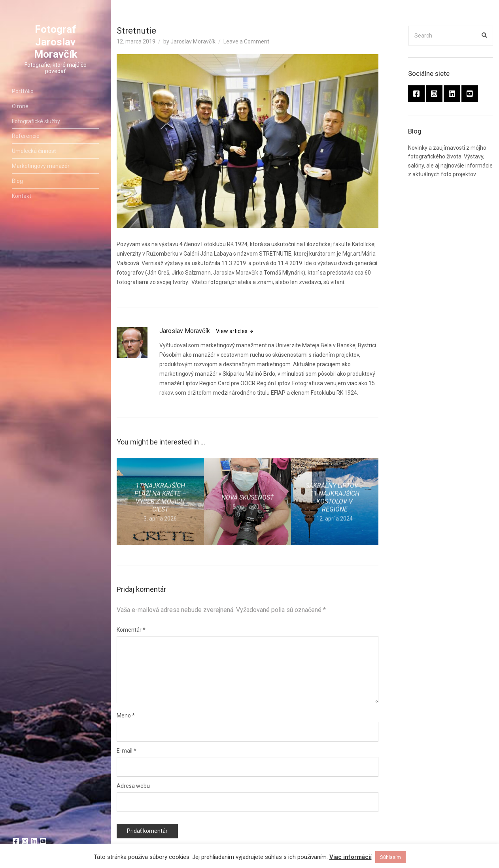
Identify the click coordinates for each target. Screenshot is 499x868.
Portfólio (23, 94)
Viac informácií (351, 857)
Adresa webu (133, 786)
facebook (16, 841)
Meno (126, 715)
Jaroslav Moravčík (193, 41)
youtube (43, 841)
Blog (17, 183)
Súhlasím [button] (390, 857)
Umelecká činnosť (34, 153)
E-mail (127, 751)
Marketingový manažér (41, 168)
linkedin (34, 841)
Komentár (131, 630)
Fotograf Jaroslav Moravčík (56, 44)
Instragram (25, 841)
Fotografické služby (36, 123)
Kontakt (22, 198)
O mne (20, 108)
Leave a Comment (246, 41)
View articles (232, 331)
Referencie (26, 138)
